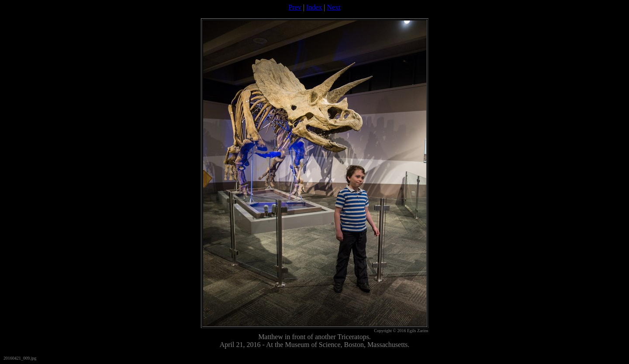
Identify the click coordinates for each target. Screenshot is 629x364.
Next (334, 7)
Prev (295, 7)
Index (314, 7)
